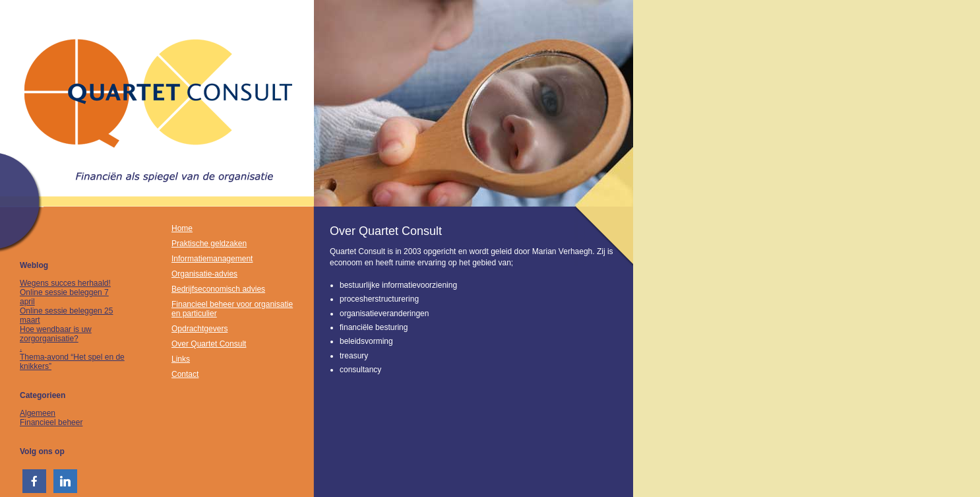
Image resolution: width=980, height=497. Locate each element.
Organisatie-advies (204, 274)
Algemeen (38, 413)
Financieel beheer (51, 422)
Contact (185, 374)
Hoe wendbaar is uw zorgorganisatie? (56, 334)
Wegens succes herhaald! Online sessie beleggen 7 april (65, 292)
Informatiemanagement (212, 259)
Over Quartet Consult (209, 344)
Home (182, 228)
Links (181, 359)
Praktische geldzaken (209, 244)
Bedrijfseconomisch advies (218, 289)
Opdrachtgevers (199, 329)
